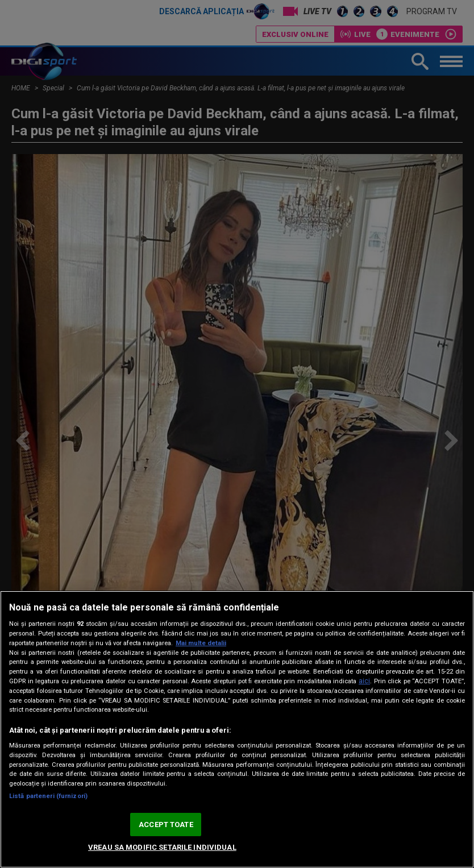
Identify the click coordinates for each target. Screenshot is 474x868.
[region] (237, 729)
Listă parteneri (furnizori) (48, 796)
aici (364, 681)
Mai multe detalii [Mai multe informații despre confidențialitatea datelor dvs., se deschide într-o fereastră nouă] (201, 643)
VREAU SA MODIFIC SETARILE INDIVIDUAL (162, 847)
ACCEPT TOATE (166, 825)
